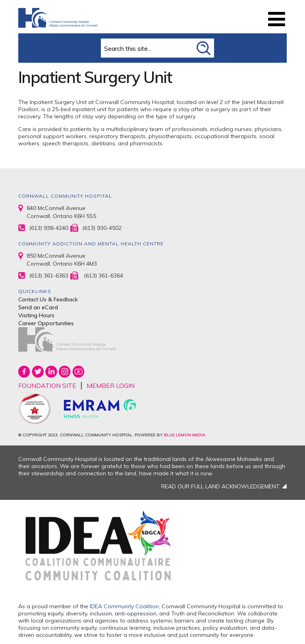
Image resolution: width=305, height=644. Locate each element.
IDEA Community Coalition (124, 606)
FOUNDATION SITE (47, 386)
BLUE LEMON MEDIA (185, 435)
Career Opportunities (46, 323)
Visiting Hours (36, 315)
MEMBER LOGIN (111, 386)
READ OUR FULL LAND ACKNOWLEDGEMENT (220, 486)
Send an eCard (38, 307)
